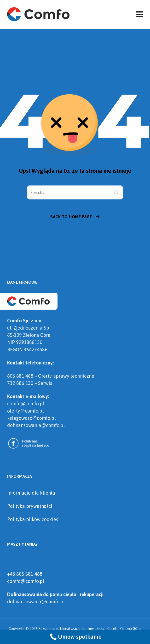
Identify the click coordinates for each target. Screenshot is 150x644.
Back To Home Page (71, 217)
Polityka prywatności (30, 506)
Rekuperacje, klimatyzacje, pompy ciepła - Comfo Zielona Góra (89, 628)
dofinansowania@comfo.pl (36, 602)
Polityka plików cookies (33, 519)
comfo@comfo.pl (26, 581)
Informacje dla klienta (31, 493)
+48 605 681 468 (25, 574)
